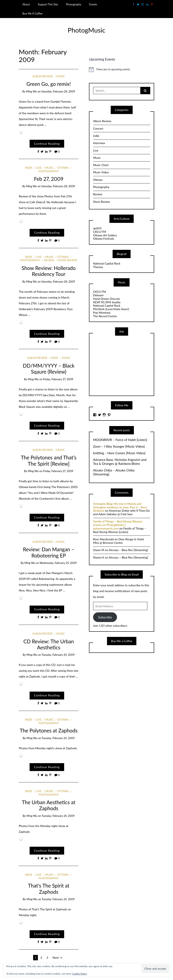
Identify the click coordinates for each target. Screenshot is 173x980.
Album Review (43, 76)
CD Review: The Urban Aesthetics (49, 644)
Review (49, 260)
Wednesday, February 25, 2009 (58, 563)
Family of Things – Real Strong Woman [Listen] (120, 530)
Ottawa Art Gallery (105, 235)
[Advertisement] (124, 365)
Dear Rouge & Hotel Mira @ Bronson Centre (119, 541)
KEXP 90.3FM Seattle (107, 302)
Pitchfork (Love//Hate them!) (111, 309)
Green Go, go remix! (49, 84)
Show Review (68, 260)
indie (29, 168)
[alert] (122, 69)
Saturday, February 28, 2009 (58, 91)
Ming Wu (32, 91)
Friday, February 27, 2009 (58, 379)
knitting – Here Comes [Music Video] (119, 453)
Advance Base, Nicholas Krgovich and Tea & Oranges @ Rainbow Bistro (120, 462)
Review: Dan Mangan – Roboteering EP (49, 552)
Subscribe (105, 617)
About (26, 4)
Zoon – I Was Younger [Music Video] (119, 446)
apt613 (97, 228)
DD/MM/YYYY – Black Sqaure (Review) (49, 369)
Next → (57, 958)
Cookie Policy (80, 974)
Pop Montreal (102, 313)
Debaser (98, 295)
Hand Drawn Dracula (106, 299)
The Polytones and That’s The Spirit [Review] (49, 460)
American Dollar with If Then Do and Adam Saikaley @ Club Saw (121, 512)
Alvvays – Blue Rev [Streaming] (128, 550)
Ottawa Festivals (104, 239)
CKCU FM (100, 232)
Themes (98, 267)
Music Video (101, 172)
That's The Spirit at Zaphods (49, 889)
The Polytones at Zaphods (49, 730)
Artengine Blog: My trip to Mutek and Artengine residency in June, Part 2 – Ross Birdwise (120, 507)
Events (93, 4)
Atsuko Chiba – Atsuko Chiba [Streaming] (114, 472)
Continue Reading (47, 144)
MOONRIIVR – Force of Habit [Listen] (120, 440)
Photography (74, 4)
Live (39, 168)
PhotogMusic (86, 30)
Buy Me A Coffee (32, 13)
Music (61, 76)
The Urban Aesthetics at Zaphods (49, 805)
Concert (98, 128)
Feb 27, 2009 (49, 179)
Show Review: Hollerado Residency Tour (49, 271)
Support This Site (48, 4)
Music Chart (101, 165)
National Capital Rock (107, 263)
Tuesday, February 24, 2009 (58, 655)
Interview (99, 143)
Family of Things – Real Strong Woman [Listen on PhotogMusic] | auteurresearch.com (118, 525)
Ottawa (63, 168)
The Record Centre (105, 316)
